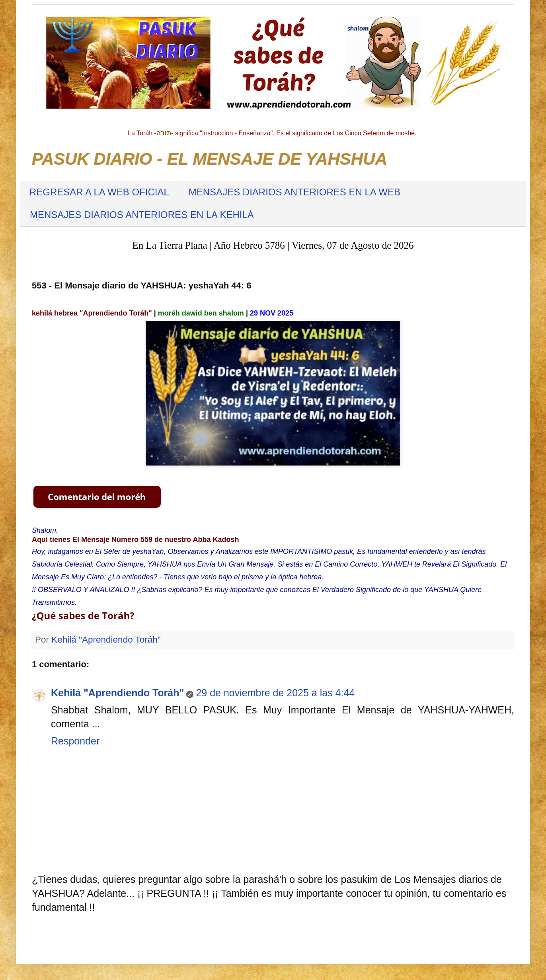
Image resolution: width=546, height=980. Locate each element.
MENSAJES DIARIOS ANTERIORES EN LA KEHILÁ (142, 215)
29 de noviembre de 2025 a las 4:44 (275, 693)
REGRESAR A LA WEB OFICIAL (99, 192)
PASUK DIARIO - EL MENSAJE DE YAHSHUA (210, 159)
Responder (75, 741)
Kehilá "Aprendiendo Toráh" (117, 693)
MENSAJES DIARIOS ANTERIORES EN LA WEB (294, 192)
